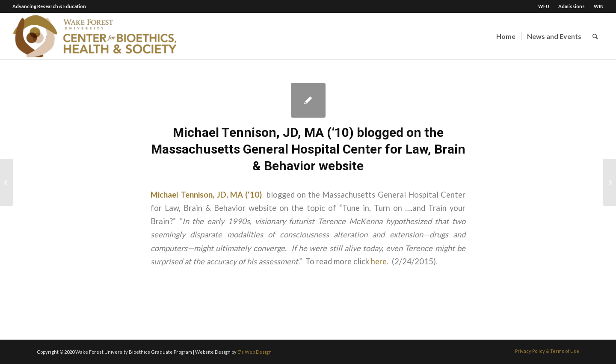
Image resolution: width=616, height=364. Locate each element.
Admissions (572, 6)
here (379, 261)
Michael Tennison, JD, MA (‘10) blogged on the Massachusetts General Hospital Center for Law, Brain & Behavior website (308, 149)
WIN (599, 6)
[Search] (595, 36)
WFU (544, 6)
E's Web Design (255, 352)
